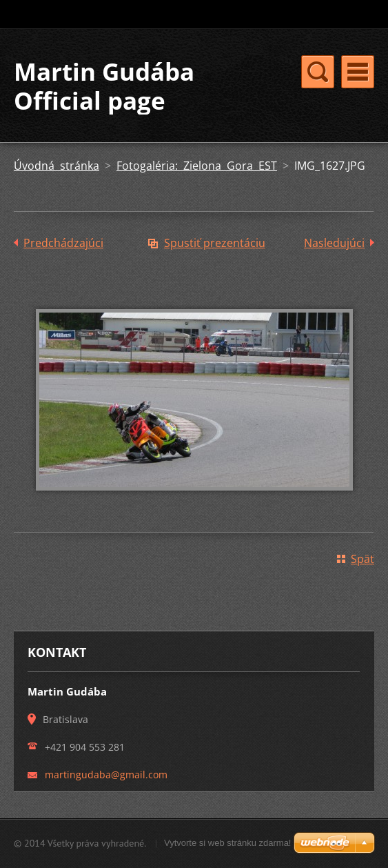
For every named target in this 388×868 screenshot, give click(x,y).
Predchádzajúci (63, 243)
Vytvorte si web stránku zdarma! (227, 843)
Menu (358, 72)
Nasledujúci (334, 243)
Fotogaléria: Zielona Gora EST (197, 166)
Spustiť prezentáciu (215, 243)
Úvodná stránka (57, 166)
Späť (363, 559)
